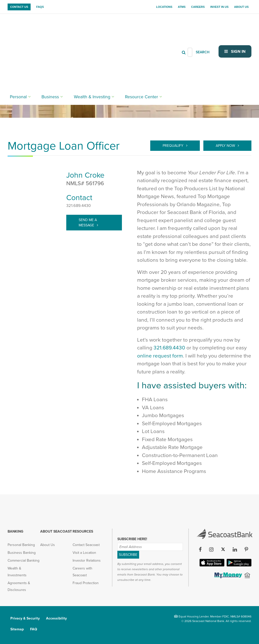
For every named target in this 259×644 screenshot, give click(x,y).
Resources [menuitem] (83, 531)
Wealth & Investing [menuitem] (79, 43)
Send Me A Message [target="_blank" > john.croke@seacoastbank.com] (88, 223)
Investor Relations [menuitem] (87, 560)
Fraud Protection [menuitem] (86, 583)
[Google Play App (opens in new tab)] (239, 565)
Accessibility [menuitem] (56, 618)
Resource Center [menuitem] (120, 43)
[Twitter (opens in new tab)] (223, 550)
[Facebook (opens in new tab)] (200, 550)
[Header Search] (190, 25)
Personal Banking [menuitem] (21, 545)
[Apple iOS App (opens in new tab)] (211, 565)
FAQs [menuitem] (40, 7)
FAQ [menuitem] (34, 629)
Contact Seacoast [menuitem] (86, 545)
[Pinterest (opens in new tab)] (246, 550)
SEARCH (203, 25)
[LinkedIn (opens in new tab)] (235, 550)
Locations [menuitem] (164, 7)
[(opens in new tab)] (228, 577)
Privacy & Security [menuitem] (25, 618)
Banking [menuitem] (15, 531)
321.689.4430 (79, 206)
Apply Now (226, 146)
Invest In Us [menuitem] (219, 7)
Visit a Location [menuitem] (84, 553)
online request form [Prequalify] (160, 356)
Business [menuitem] (44, 43)
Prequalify (174, 146)
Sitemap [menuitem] (17, 629)
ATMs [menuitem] (182, 7)
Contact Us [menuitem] (19, 7)
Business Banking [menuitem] (22, 553)
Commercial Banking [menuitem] (24, 560)
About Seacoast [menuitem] (56, 531)
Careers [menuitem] (198, 7)
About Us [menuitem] (241, 7)
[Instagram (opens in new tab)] (211, 550)
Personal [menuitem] (16, 43)
